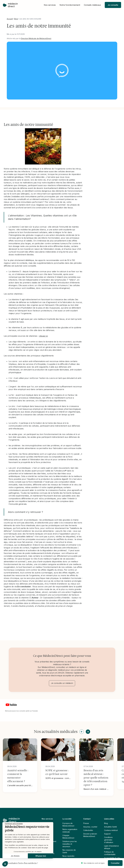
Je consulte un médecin (62, 683)
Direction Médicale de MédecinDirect (36, 38)
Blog (16, 19)
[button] (50, 5)
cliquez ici (43, 336)
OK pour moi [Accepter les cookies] (41, 856)
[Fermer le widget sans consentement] (14, 824)
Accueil (10, 19)
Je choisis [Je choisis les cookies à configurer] (15, 856)
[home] (10, 5)
